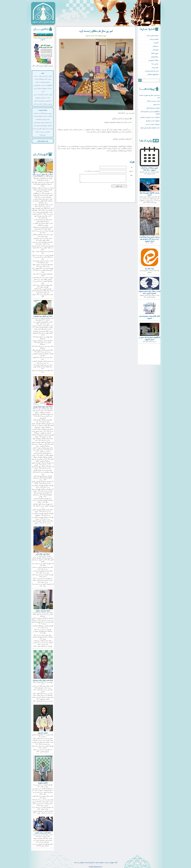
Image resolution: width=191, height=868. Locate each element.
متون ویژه (155, 67)
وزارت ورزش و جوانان (153, 101)
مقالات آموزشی (153, 60)
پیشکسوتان (155, 57)
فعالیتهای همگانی (153, 74)
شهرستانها (155, 53)
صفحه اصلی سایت (152, 35)
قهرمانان (155, 50)
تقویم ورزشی (154, 39)
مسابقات (155, 46)
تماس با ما (155, 64)
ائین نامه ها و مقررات (152, 71)
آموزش (156, 43)
